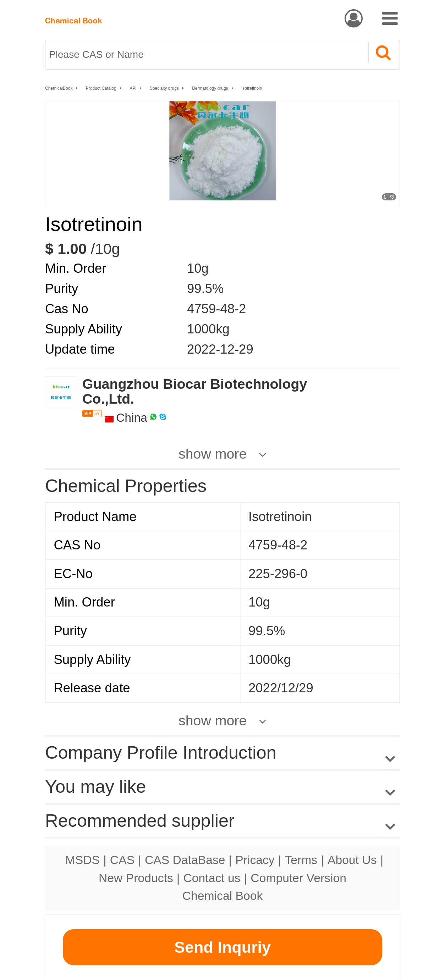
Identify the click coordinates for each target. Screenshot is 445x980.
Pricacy (255, 860)
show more (213, 454)
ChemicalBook (59, 88)
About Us (352, 860)
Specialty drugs (164, 88)
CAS (122, 860)
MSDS (83, 860)
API (133, 88)
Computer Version (298, 878)
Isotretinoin (252, 88)
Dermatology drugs (210, 88)
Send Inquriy (222, 947)
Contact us (212, 878)
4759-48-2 (216, 309)
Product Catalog (101, 88)
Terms (301, 860)
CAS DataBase (185, 860)
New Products (136, 878)
